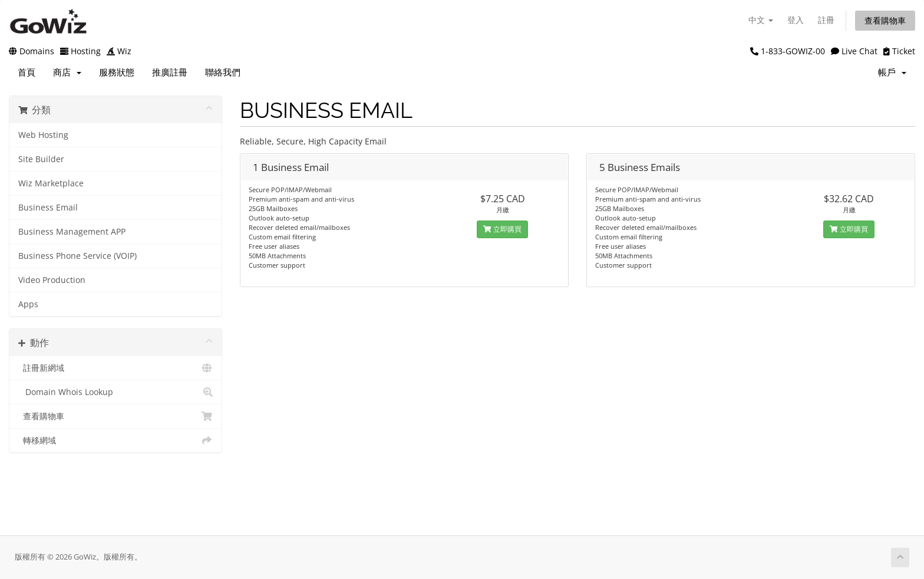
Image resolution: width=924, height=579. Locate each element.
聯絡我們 (223, 73)
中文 (761, 20)
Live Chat (854, 51)
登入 (796, 20)
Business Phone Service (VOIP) (77, 256)
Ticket (899, 51)
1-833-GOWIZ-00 (788, 51)
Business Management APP (72, 232)
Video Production (52, 280)
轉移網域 (115, 440)
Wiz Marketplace (51, 183)
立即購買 (502, 229)
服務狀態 (117, 73)
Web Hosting (43, 135)
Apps (28, 304)
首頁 (27, 73)
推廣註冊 (170, 73)
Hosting (80, 51)
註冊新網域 (115, 368)
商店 (67, 73)
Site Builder (41, 159)
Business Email (48, 208)
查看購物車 (885, 20)
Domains (32, 51)
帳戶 (892, 73)
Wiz (119, 51)
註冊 (826, 20)
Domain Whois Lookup (115, 392)
